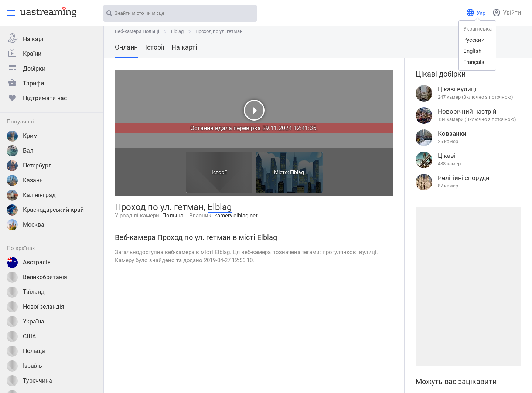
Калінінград (31, 195)
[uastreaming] (47, 12)
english (472, 51)
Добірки (26, 68)
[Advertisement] (468, 287)
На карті (26, 38)
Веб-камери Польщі (137, 31)
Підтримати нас (37, 97)
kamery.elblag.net (236, 216)
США (21, 336)
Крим (22, 136)
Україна (25, 322)
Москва (25, 225)
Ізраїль (24, 366)
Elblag (177, 31)
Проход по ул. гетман (219, 31)
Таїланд (26, 292)
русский (474, 40)
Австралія (29, 262)
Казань (25, 180)
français (474, 62)
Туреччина (29, 381)
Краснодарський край (45, 210)
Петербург (29, 166)
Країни (24, 53)
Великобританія (37, 277)
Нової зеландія (35, 307)
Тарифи (25, 82)
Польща (26, 351)
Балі (21, 151)
